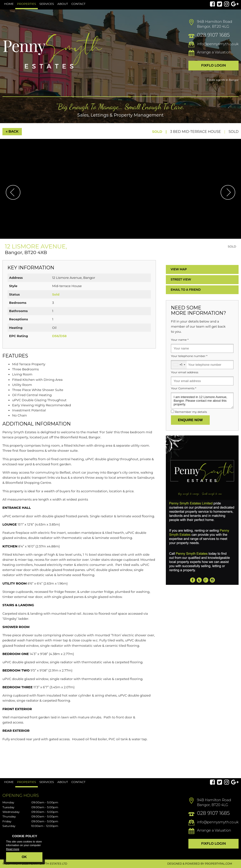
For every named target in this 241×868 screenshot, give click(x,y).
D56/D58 (59, 336)
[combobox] (179, 365)
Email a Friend (186, 290)
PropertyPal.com (218, 864)
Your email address (185, 372)
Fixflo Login (214, 65)
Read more (13, 849)
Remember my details (191, 412)
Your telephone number (189, 356)
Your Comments (184, 388)
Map (179, 269)
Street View (181, 279)
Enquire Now (190, 420)
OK (24, 857)
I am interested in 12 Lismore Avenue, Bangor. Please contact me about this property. (202, 400)
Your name (180, 340)
